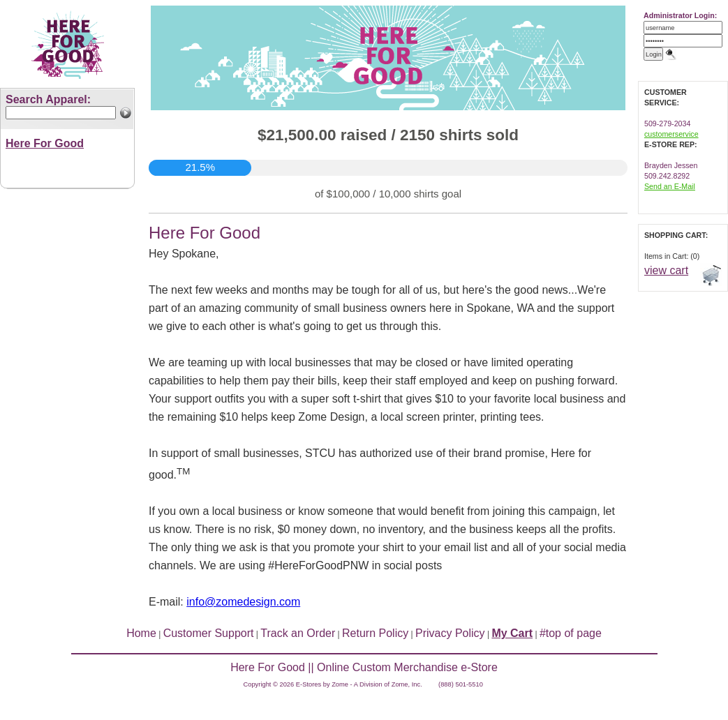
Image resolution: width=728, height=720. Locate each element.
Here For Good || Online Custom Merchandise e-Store (364, 667)
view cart (666, 270)
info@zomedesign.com (243, 602)
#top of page (571, 633)
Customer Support (209, 633)
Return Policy (375, 633)
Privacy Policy (450, 633)
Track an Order (298, 633)
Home (141, 633)
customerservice (671, 134)
